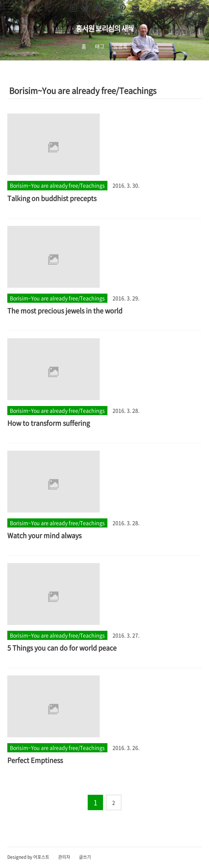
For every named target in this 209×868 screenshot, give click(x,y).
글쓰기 (85, 857)
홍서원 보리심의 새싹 (105, 28)
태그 (100, 46)
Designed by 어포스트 (28, 857)
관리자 (64, 857)
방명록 (120, 46)
